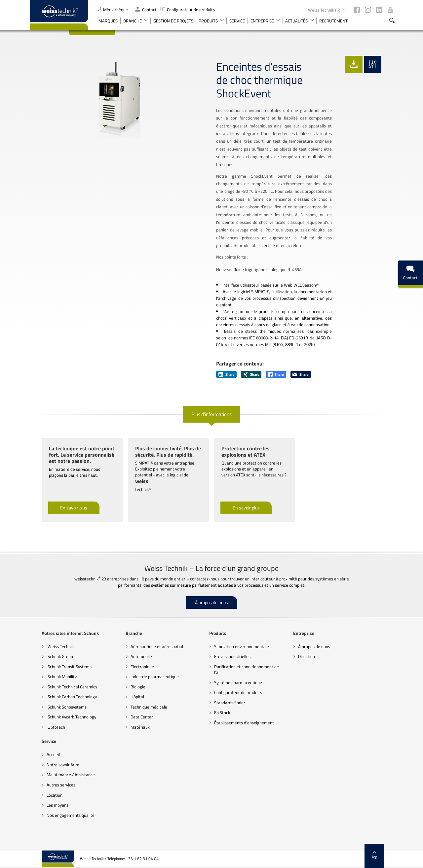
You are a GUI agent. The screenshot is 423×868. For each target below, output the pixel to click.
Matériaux (128, 712)
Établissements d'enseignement (232, 707)
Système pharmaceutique (226, 667)
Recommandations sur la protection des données (201, 860)
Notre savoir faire (51, 749)
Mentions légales (358, 860)
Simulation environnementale (230, 631)
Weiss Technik (48, 631)
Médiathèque (112, 10)
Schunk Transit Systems (57, 651)
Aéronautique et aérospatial (145, 631)
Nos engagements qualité (59, 800)
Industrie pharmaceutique (142, 661)
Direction (294, 641)
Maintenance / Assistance (59, 759)
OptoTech (44, 712)
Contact (146, 10)
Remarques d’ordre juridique (270, 860)
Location (43, 780)
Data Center (130, 702)
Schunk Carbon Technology (60, 681)
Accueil (41, 739)
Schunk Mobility (50, 661)
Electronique (130, 651)
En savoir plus (62, 492)
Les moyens (46, 789)
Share (227, 359)
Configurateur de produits (187, 10)
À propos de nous (211, 587)
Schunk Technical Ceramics (60, 671)
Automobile (129, 641)
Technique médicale (137, 691)
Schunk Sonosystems (55, 691)
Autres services (49, 769)
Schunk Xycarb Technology (59, 702)
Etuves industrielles (220, 641)
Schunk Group (48, 641)
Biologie (126, 671)
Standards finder (218, 687)
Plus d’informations (211, 399)
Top (386, 840)
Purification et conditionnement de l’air (235, 654)
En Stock (210, 697)
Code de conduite (142, 860)
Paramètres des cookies (319, 860)
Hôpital (125, 681)
